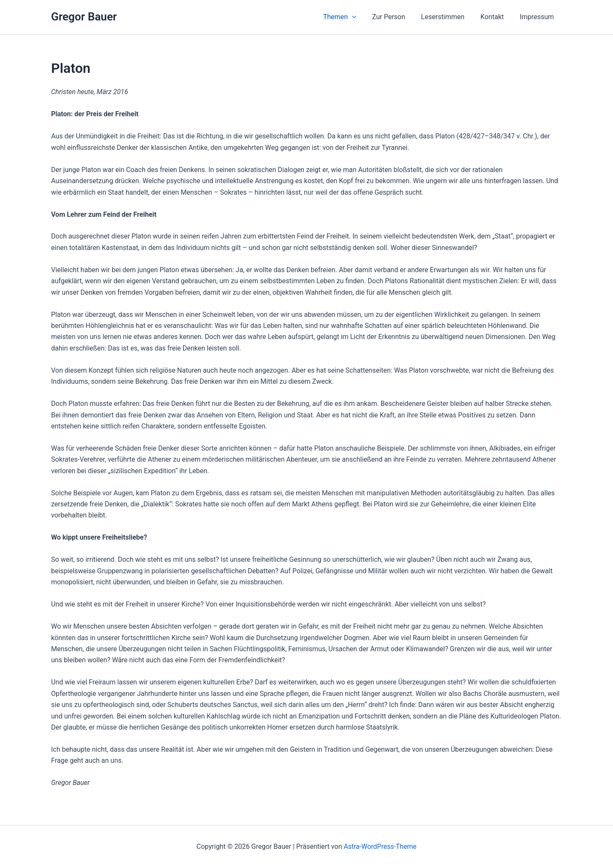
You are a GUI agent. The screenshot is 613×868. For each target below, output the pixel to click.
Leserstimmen (448, 17)
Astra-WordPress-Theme (380, 846)
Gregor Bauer (84, 17)
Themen (350, 17)
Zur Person (397, 17)
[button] (362, 17)
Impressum (538, 17)
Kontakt (495, 17)
